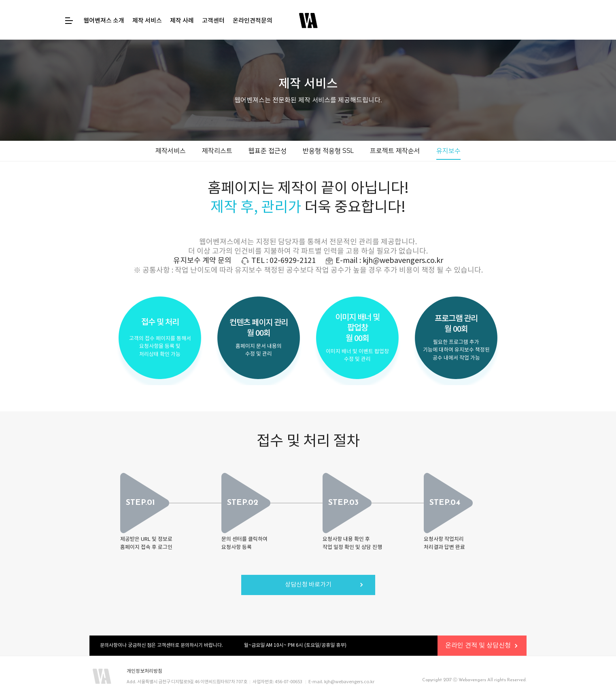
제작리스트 (217, 151)
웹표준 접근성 (268, 151)
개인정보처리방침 (144, 671)
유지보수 (448, 151)
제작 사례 (182, 21)
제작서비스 (171, 151)
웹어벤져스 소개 (104, 21)
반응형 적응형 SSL (328, 151)
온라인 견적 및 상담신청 (478, 646)
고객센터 (213, 21)
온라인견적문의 (253, 21)
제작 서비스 (147, 21)
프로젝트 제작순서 (395, 151)
